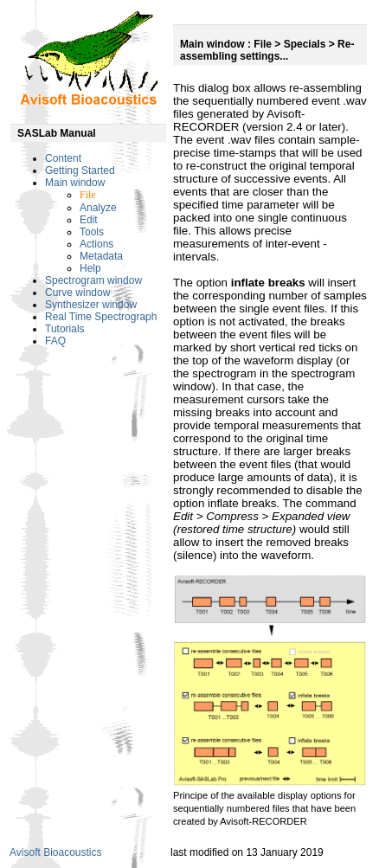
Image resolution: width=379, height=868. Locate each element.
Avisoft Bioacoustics (56, 852)
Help (90, 268)
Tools (92, 232)
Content (63, 158)
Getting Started (80, 170)
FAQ (55, 341)
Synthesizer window (91, 305)
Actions (96, 244)
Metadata (101, 256)
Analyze (98, 208)
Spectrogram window (93, 280)
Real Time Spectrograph (101, 317)
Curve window (77, 293)
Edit (89, 220)
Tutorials (65, 329)
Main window (75, 183)
